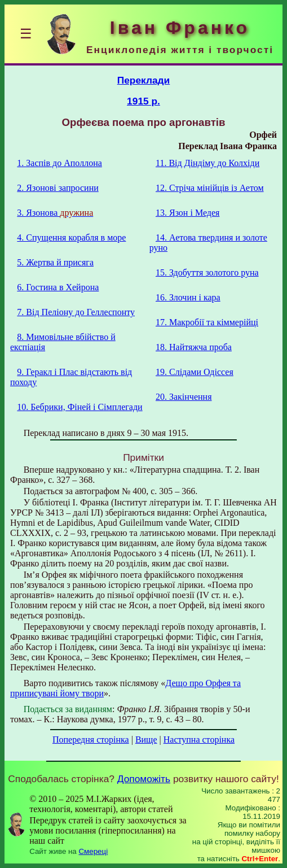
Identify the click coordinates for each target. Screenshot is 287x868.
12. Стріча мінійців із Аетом (210, 188)
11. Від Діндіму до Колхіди (207, 163)
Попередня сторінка (91, 740)
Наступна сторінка (199, 740)
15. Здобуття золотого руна (207, 272)
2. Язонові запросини (58, 188)
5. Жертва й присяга (55, 262)
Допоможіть (144, 779)
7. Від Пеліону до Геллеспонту (76, 312)
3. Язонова (55, 213)
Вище (146, 740)
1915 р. (143, 101)
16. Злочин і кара (188, 297)
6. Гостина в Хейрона (58, 287)
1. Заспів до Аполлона (59, 163)
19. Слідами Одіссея (195, 372)
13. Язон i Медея (187, 213)
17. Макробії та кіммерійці (207, 322)
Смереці (93, 851)
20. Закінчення (184, 397)
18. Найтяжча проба (194, 347)
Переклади (144, 80)
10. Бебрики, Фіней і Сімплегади (80, 407)
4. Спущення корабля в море (71, 237)
